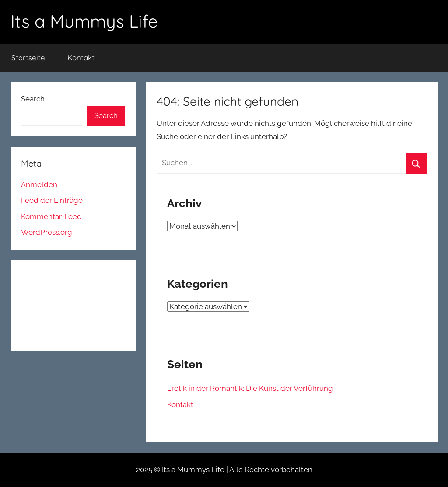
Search (33, 99)
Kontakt (81, 57)
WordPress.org (47, 232)
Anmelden (39, 184)
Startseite (28, 57)
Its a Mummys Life (84, 21)
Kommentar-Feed (51, 216)
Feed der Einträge (52, 200)
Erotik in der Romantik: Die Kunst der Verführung (250, 388)
